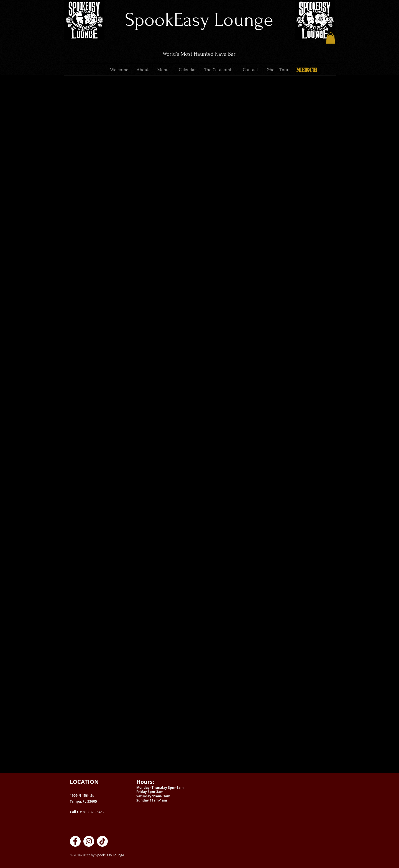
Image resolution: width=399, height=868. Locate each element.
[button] (331, 38)
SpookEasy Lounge (199, 20)
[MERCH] (307, 70)
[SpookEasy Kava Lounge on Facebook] (75, 841)
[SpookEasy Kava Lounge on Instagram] (89, 841)
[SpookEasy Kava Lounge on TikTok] (102, 841)
